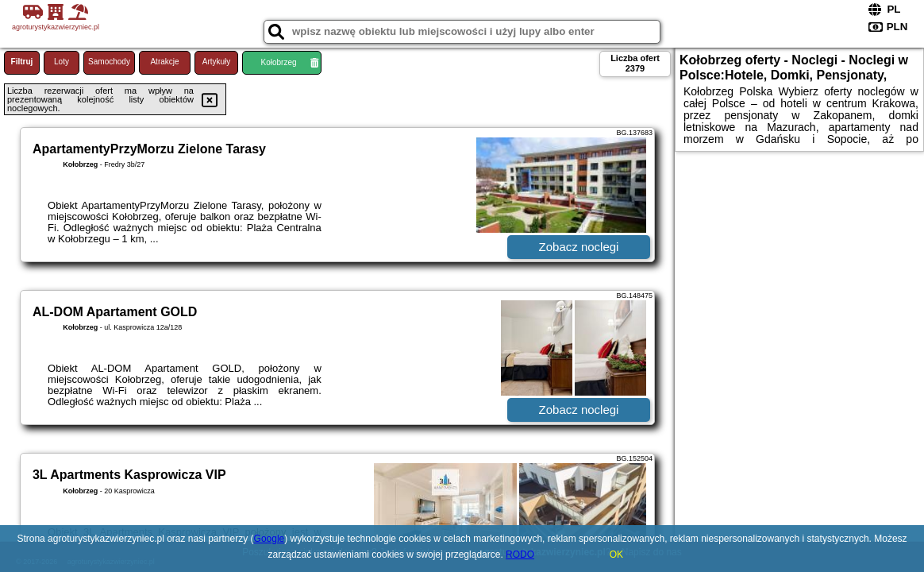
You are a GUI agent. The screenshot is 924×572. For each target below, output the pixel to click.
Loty (62, 62)
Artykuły (217, 62)
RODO (520, 555)
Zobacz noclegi (579, 247)
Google (269, 539)
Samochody (109, 62)
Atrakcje (164, 62)
